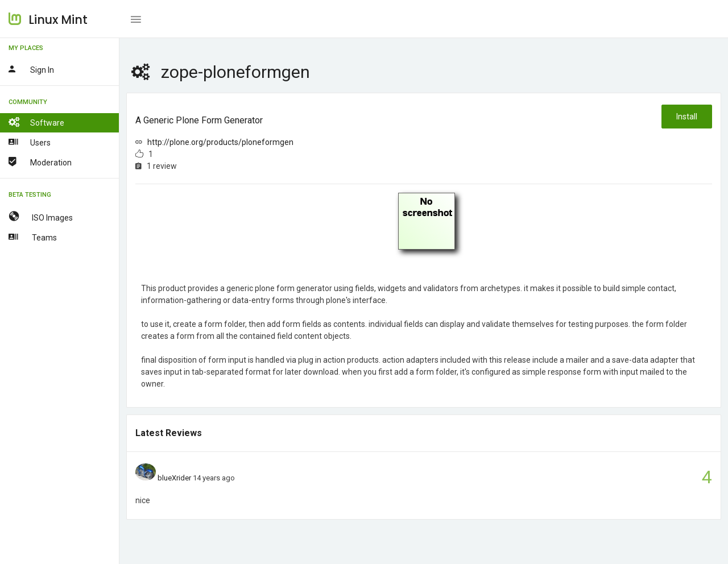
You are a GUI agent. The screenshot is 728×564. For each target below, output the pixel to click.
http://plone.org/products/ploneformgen (220, 142)
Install (687, 117)
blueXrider (174, 478)
